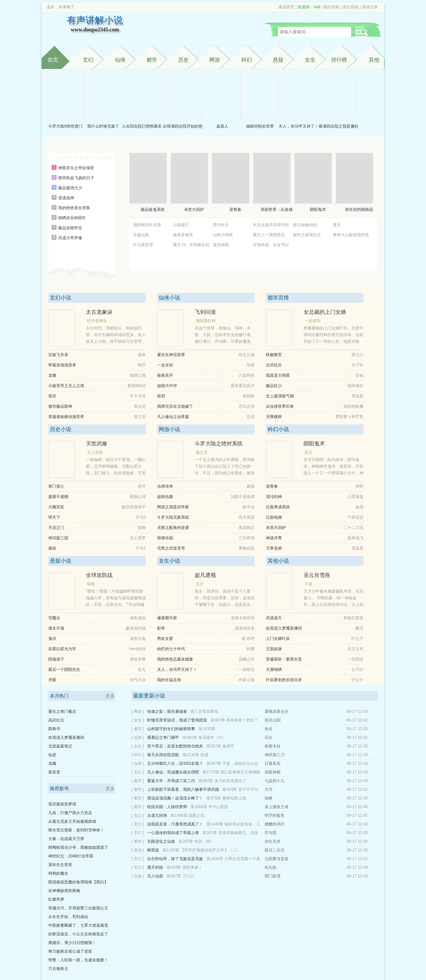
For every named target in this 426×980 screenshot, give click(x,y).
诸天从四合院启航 (163, 755)
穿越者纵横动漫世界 (66, 417)
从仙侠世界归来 (280, 406)
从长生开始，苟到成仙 (68, 917)
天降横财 (274, 417)
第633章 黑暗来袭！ (184, 867)
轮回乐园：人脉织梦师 (167, 807)
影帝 (161, 628)
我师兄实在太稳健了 (175, 406)
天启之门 (56, 528)
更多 (110, 696)
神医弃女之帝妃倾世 (76, 168)
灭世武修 (97, 444)
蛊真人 (222, 126)
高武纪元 (56, 720)
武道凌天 (274, 618)
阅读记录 (370, 7)
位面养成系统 (278, 507)
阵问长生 (221, 225)
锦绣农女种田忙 (72, 218)
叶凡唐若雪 (143, 245)
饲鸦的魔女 (58, 873)
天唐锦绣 (274, 670)
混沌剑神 (274, 497)
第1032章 (207, 729)
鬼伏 (52, 639)
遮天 (337, 225)
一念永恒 (165, 365)
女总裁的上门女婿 (325, 312)
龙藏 (52, 375)
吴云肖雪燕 (317, 575)
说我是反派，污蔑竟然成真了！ (175, 824)
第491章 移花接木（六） (204, 737)
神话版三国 (58, 538)
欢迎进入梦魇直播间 (284, 628)
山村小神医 (223, 235)
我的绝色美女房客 (74, 208)
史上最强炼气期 (280, 396)
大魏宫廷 (56, 507)
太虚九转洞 (157, 815)
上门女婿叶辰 (278, 639)
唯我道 (153, 850)
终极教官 (274, 355)
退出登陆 (350, 7)
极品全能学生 (70, 228)
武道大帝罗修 (70, 238)
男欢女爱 (165, 639)
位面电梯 (274, 517)
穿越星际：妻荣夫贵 (284, 659)
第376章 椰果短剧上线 (226, 798)
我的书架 (331, 7)
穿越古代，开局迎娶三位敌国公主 (78, 908)
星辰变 (54, 772)
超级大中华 (167, 386)
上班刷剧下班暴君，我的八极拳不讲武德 (183, 789)
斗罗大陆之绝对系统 (219, 444)
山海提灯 (181, 225)
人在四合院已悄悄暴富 (142, 126)
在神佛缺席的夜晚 (64, 891)
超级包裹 (165, 497)
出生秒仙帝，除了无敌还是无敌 (175, 859)
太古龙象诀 (99, 312)
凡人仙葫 (155, 876)
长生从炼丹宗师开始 (271, 225)
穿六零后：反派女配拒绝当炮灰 (175, 746)
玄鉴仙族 (141, 235)
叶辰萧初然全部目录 (284, 680)
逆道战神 (66, 198)
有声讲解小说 (95, 25)
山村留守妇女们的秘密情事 (171, 729)
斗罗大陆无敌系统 (173, 517)
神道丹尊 (274, 538)
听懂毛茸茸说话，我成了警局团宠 (177, 720)
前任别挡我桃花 (359, 210)
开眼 (52, 680)
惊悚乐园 (165, 538)
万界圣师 (274, 548)
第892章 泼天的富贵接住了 (222, 781)
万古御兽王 (58, 969)
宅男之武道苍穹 (171, 548)
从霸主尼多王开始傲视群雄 (72, 821)
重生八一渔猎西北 (269, 235)
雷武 (52, 396)
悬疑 (278, 60)
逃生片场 (56, 628)
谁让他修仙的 (305, 225)
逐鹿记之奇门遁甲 (163, 737)
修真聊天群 (167, 618)
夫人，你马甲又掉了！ (299, 126)
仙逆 (52, 755)
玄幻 (88, 60)
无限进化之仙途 (161, 841)
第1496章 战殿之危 (187, 815)
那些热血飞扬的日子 (76, 178)
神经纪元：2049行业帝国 (71, 856)
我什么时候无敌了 (103, 126)
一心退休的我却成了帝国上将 (173, 833)
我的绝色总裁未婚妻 (175, 659)
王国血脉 (274, 649)
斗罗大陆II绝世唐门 (65, 126)
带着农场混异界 (62, 365)
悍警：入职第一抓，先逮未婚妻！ (78, 960)
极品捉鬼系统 (153, 210)
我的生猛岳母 (169, 680)
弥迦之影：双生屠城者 (167, 712)
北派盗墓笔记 (60, 746)
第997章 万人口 (180, 876)
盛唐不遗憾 (58, 497)
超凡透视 (205, 575)
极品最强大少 (70, 188)
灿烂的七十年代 (171, 649)
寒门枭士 (56, 486)
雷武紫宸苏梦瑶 (62, 804)
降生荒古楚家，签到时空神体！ (76, 830)
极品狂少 (274, 386)
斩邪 (161, 396)
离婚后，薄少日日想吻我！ (72, 943)
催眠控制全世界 (260, 126)
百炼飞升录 (58, 355)
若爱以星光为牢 (62, 649)
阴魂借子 (56, 659)
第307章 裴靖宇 (220, 746)
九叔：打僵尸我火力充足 (70, 813)
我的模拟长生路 (147, 225)
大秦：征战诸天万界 (66, 839)
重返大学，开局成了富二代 (171, 781)
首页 (53, 60)
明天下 (54, 517)
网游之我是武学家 (173, 507)
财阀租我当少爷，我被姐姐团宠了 (78, 847)
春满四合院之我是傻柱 (338, 126)
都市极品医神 (60, 406)
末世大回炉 (194, 210)
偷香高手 (165, 375)
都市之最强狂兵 (307, 235)
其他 (374, 60)
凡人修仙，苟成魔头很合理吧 (173, 772)
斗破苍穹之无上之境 (66, 386)
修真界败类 (183, 235)
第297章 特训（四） (196, 841)
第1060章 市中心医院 (209, 807)
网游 (215, 60)
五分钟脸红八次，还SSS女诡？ (175, 763)
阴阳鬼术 (318, 210)
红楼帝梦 (56, 899)
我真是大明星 (278, 375)
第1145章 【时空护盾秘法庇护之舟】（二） (201, 850)
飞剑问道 (205, 312)
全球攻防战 (99, 575)
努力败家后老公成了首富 (70, 951)
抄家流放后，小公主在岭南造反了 (78, 934)
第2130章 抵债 (195, 755)
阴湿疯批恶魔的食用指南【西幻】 (78, 882)
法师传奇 (165, 486)
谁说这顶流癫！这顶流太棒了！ (175, 798)
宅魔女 (54, 618)
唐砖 (52, 548)
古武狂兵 (274, 365)
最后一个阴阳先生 (64, 670)
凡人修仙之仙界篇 (173, 417)
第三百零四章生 (204, 712)
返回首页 (287, 7)
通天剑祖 (155, 867)
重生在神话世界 (171, 355)
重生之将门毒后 (62, 712)
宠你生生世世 (60, 865)
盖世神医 (221, 245)
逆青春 (235, 210)
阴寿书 (54, 729)
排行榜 (339, 60)
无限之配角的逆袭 (173, 528)
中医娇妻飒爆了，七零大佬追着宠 (78, 925)
